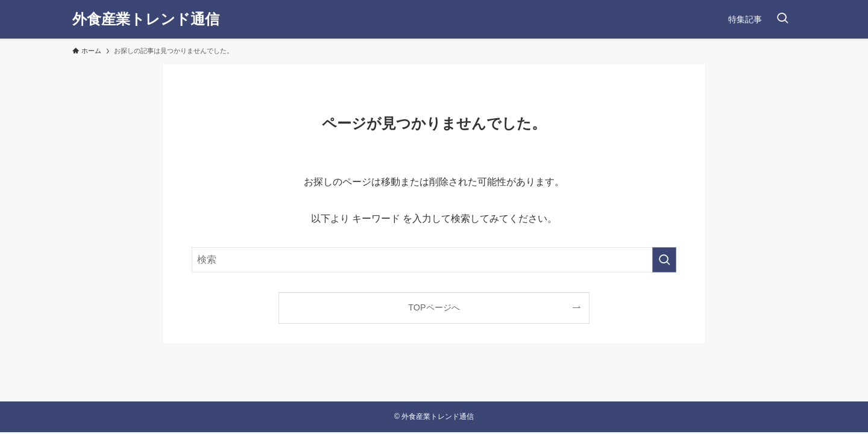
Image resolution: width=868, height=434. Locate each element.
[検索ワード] (434, 260)
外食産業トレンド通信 (146, 19)
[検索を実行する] (664, 260)
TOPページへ (434, 307)
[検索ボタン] (782, 19)
